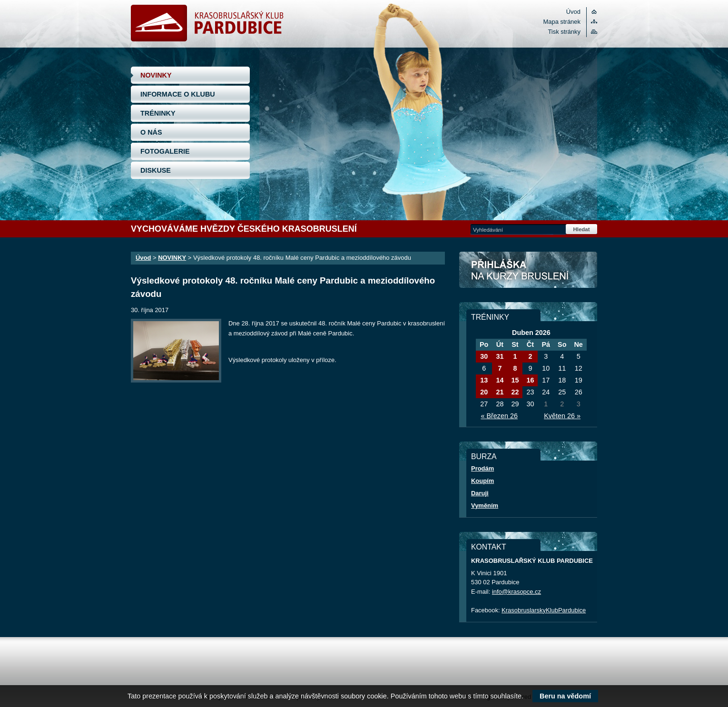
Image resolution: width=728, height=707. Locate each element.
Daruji (480, 493)
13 (484, 380)
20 (484, 392)
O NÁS (151, 132)
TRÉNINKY (158, 113)
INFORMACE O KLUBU (178, 94)
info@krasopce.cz (516, 592)
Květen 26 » (562, 416)
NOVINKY (156, 75)
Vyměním (485, 506)
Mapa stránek (562, 22)
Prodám (482, 468)
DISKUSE (156, 170)
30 (484, 356)
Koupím (482, 481)
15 (515, 380)
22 (515, 392)
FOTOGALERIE (165, 151)
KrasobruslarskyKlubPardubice (544, 610)
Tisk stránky (564, 32)
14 (500, 380)
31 (500, 356)
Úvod (573, 12)
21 (500, 392)
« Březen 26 (499, 416)
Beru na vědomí (565, 696)
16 (530, 380)
